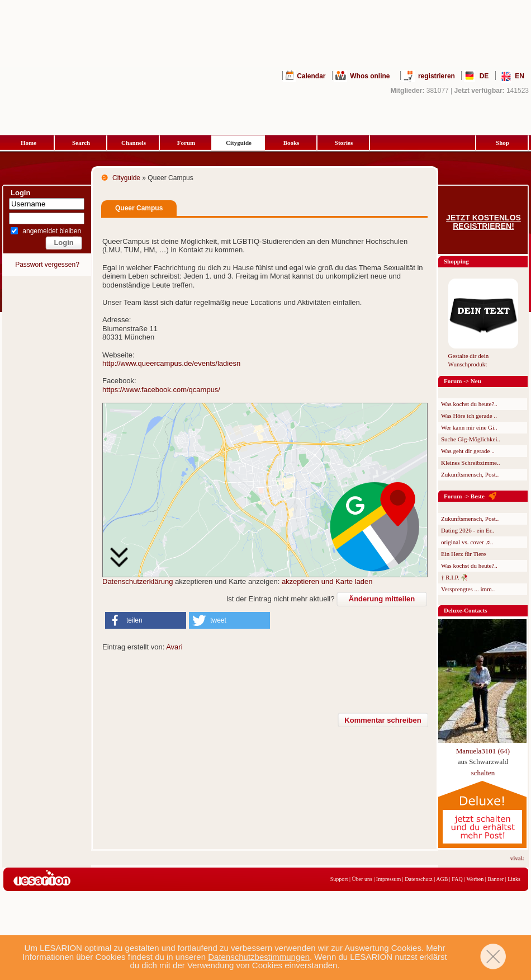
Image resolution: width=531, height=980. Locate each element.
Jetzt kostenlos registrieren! (483, 222)
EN (520, 76)
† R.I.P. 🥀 (455, 577)
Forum (186, 143)
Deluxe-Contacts (466, 610)
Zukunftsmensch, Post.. (470, 474)
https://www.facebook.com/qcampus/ (161, 390)
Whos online (370, 76)
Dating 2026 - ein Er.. (468, 530)
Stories (344, 143)
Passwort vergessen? (47, 265)
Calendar (311, 76)
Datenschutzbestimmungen (259, 957)
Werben (475, 879)
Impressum (388, 879)
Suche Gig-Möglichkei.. (471, 439)
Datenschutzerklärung (138, 581)
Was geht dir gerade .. (468, 451)
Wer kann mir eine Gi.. (469, 427)
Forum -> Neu (463, 381)
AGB (442, 879)
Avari (174, 647)
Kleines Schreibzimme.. (470, 463)
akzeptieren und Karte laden (327, 581)
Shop (502, 143)
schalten (483, 773)
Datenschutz (418, 879)
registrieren (437, 76)
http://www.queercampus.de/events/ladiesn (171, 363)
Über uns (362, 879)
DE (484, 76)
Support (339, 879)
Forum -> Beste (464, 496)
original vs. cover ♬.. (467, 542)
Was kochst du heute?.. (469, 404)
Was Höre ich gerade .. (469, 416)
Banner (496, 879)
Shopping (456, 261)
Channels (134, 143)
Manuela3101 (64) (483, 751)
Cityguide (239, 143)
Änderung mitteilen (382, 599)
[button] (146, 620)
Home (29, 143)
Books (291, 143)
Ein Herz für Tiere (463, 554)
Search (81, 143)
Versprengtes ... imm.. (468, 589)
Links (514, 879)
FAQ (457, 879)
